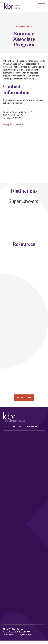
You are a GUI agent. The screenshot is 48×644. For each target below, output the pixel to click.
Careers (23, 27)
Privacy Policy (13, 629)
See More (24, 398)
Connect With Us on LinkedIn (20, 426)
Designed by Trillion (16, 632)
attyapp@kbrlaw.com (13, 124)
